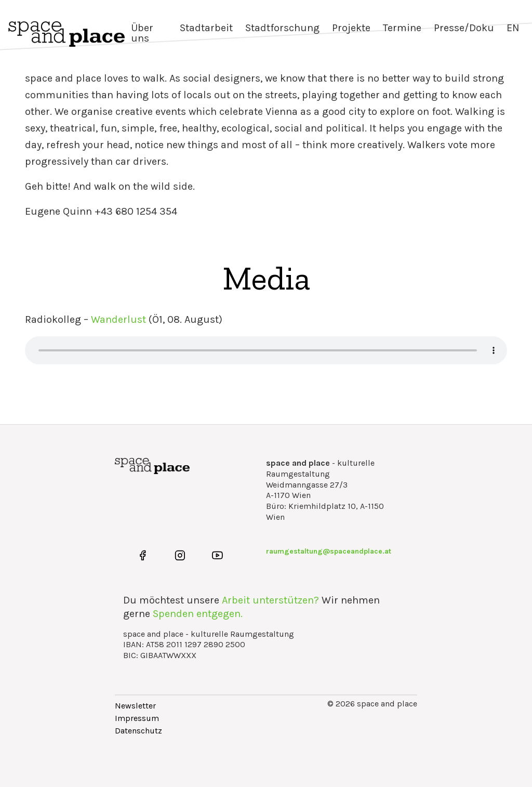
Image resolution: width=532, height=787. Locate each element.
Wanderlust (118, 319)
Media (266, 278)
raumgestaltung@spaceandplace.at (329, 551)
